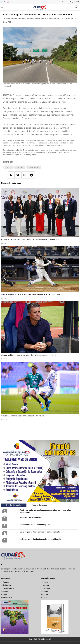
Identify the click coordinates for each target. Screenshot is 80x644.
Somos (45, 597)
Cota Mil (20, 167)
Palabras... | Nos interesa (30, 517)
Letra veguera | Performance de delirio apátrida (40, 532)
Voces (5, 594)
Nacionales (7, 585)
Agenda (45, 591)
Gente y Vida (7, 597)
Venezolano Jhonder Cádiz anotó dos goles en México (23, 416)
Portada (45, 582)
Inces (9, 167)
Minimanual (47, 588)
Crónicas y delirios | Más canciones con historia (40, 539)
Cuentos (46, 585)
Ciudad (45, 594)
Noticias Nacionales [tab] (39, 505)
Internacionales (8, 588)
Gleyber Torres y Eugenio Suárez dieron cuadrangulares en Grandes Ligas (31, 294)
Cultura (5, 591)
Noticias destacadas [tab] (14, 505)
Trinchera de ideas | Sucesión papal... (36, 525)
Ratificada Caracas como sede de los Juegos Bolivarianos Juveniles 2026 (30, 239)
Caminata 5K (34, 167)
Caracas (6, 582)
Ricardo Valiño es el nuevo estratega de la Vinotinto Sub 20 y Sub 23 (28, 355)
